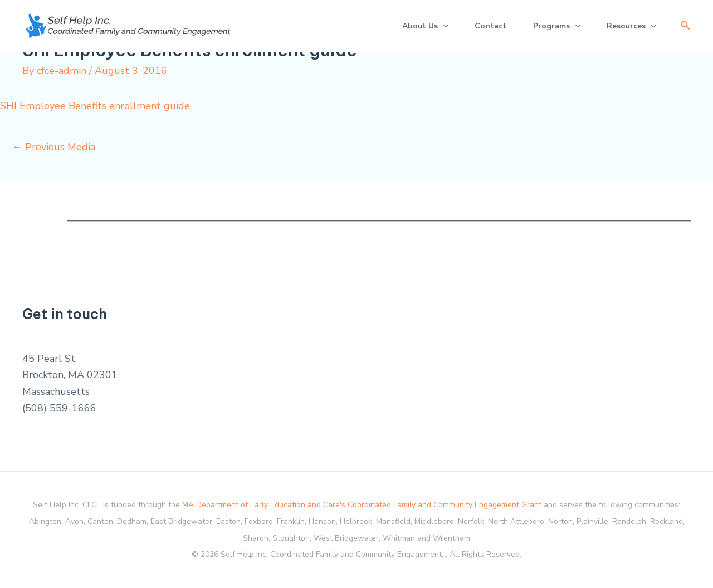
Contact (490, 26)
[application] (443, 26)
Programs (556, 26)
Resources (631, 26)
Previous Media (54, 147)
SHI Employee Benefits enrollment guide (95, 106)
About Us (425, 26)
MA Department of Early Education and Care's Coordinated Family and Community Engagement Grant (362, 505)
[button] (686, 26)
